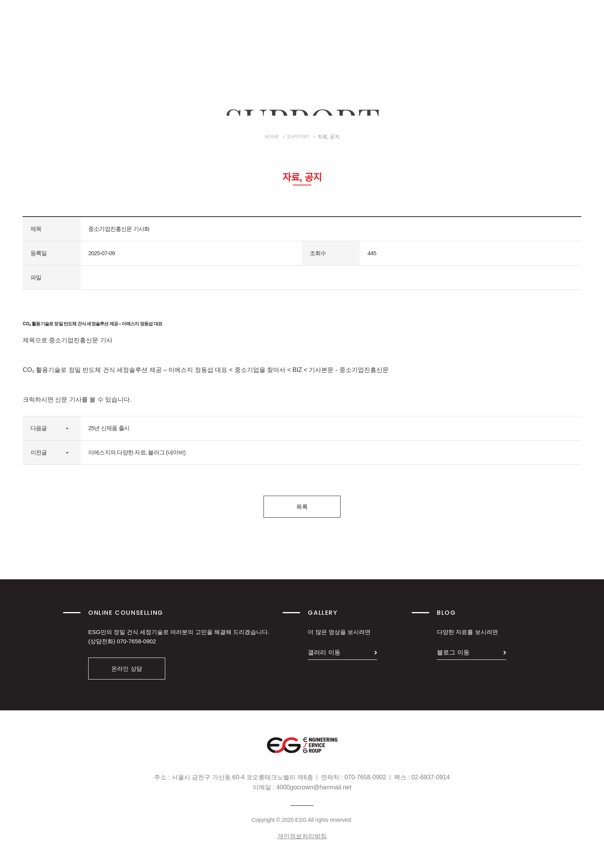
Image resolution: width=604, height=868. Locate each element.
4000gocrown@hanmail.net (314, 787)
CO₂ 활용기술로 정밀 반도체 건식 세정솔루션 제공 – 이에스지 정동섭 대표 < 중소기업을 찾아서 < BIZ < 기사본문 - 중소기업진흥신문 (206, 370)
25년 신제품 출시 (109, 428)
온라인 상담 (127, 669)
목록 (302, 507)
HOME (272, 142)
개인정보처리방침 (302, 836)
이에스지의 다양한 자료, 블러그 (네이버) (137, 452)
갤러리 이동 (324, 652)
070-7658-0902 (136, 641)
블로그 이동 (453, 652)
